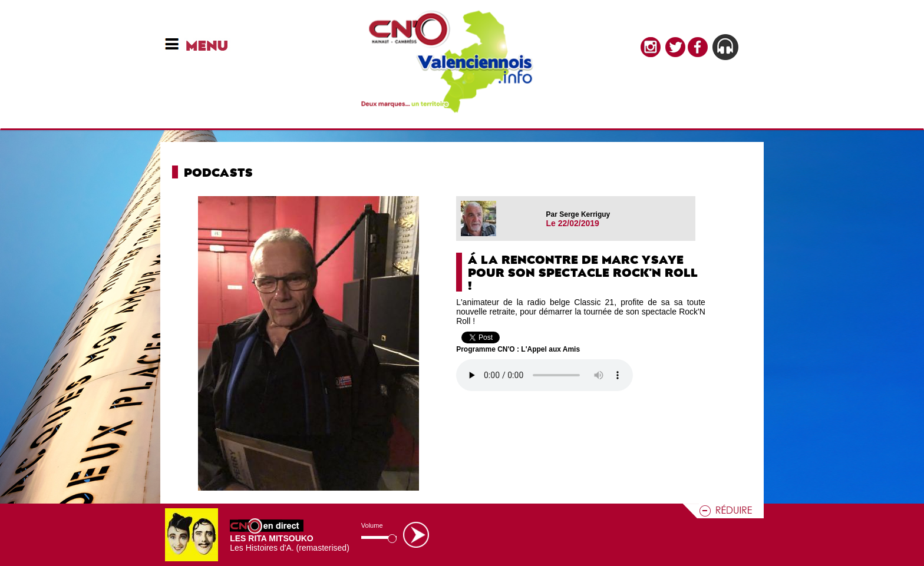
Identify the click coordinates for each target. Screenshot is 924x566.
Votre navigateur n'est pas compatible (544, 375)
